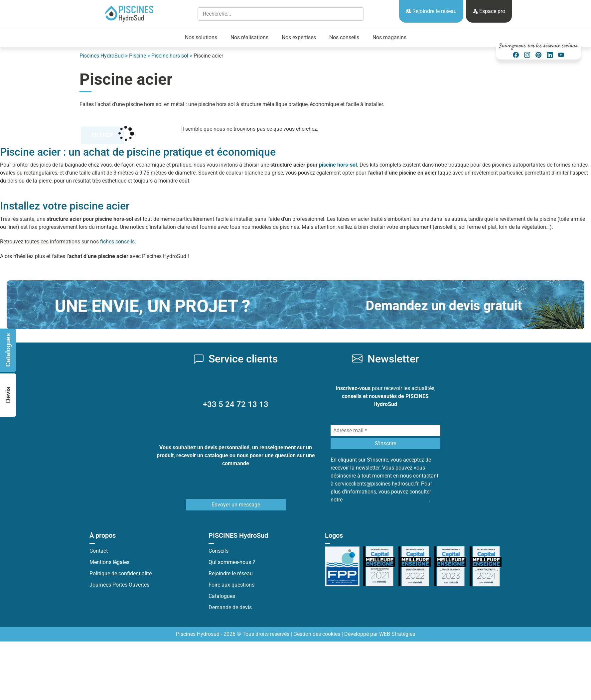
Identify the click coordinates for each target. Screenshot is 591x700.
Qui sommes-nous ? (232, 562)
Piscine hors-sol (170, 56)
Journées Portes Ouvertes (119, 585)
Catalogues (222, 596)
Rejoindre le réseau (431, 11)
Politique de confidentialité (121, 573)
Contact (99, 551)
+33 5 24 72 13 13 (236, 404)
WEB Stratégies (397, 634)
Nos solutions (201, 37)
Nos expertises (299, 37)
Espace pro (489, 11)
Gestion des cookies (317, 634)
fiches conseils (117, 242)
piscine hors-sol (338, 165)
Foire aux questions (231, 585)
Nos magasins (389, 37)
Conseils (219, 551)
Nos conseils (344, 37)
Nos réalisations (249, 37)
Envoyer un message (236, 505)
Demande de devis (230, 607)
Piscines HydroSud (102, 56)
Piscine (138, 56)
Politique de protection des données (386, 500)
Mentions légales (109, 562)
